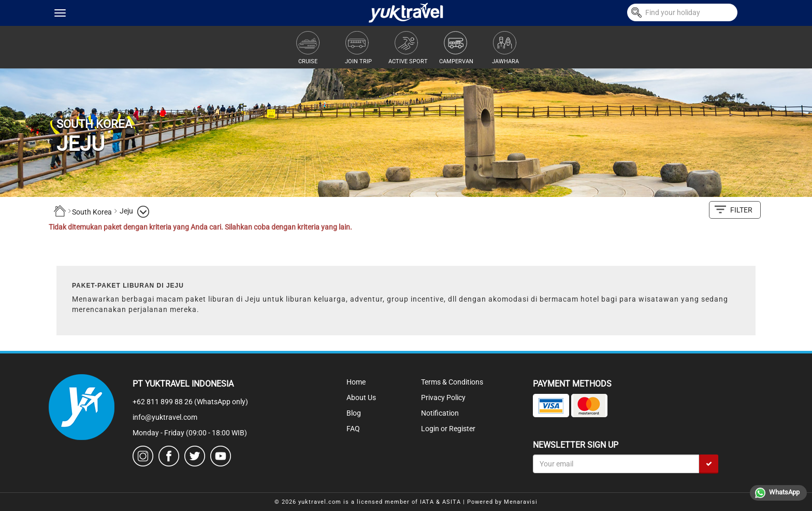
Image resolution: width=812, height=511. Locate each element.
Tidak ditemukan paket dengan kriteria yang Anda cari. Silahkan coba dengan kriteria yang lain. (200, 227)
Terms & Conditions (452, 382)
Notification (440, 413)
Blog (354, 413)
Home (356, 382)
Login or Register (448, 429)
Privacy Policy (443, 398)
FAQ (353, 429)
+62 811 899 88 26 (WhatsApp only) (190, 402)
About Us (361, 398)
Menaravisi (521, 502)
